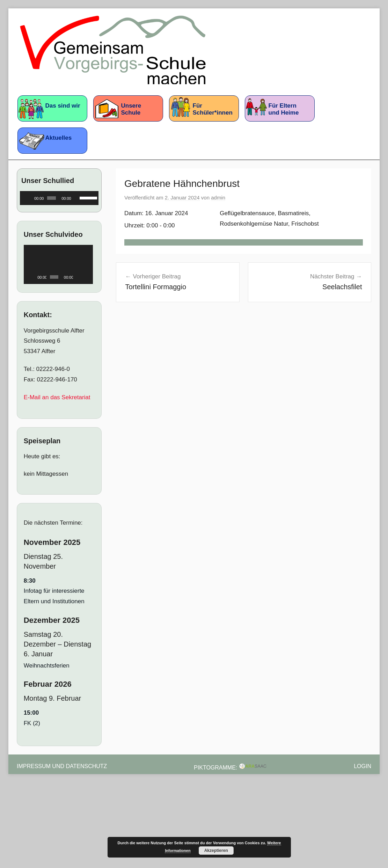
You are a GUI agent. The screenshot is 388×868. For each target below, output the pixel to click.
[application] (59, 198)
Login (363, 766)
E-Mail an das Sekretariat (57, 397)
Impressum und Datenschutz (62, 766)
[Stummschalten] (77, 198)
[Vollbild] (87, 277)
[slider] (52, 198)
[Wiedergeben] (29, 198)
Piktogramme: (230, 768)
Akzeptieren (216, 851)
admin (218, 198)
